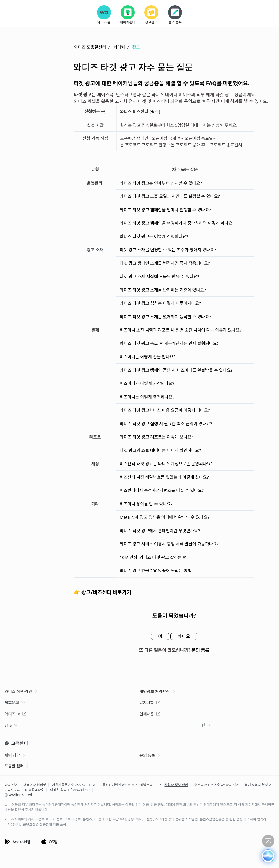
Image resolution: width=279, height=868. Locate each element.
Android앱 (18, 842)
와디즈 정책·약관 (21, 691)
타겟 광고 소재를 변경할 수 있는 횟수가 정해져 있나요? (168, 250)
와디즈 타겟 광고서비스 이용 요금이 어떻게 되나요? (165, 410)
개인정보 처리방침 (158, 691)
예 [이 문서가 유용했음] (160, 636)
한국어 (207, 725)
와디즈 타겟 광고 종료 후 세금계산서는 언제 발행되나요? (169, 343)
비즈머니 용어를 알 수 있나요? (146, 504)
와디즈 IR (15, 714)
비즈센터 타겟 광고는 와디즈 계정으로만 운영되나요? (166, 464)
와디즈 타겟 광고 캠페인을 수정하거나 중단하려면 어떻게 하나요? (177, 223)
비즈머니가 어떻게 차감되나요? (147, 383)
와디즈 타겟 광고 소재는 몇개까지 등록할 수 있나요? (165, 317)
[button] (268, 856)
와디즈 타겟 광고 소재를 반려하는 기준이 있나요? (163, 290)
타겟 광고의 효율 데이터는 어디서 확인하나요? (160, 450)
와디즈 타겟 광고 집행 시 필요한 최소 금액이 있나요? (166, 424)
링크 (155, 111)
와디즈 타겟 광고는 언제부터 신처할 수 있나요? (161, 183)
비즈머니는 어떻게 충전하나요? (147, 397)
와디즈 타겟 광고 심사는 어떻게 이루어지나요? (160, 303)
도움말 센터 (17, 766)
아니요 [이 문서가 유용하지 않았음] (184, 636)
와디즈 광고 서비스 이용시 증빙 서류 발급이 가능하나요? (169, 544)
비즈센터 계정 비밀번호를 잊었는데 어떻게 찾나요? (164, 477)
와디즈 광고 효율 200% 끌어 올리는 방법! (157, 571)
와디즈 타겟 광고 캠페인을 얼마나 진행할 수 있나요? (165, 210)
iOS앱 (49, 842)
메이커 (119, 47)
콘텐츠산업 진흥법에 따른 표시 (45, 824)
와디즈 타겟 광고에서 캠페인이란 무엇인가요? (160, 531)
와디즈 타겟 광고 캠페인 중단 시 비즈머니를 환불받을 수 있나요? (176, 370)
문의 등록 (201, 650)
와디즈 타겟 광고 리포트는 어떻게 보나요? (157, 437)
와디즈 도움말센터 (90, 47)
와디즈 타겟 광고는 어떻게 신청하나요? (154, 236)
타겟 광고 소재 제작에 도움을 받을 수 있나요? (160, 276)
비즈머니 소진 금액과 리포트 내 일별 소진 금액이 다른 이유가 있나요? (181, 330)
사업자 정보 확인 (176, 785)
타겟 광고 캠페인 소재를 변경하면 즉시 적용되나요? (165, 263)
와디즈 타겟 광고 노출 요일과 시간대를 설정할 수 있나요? (170, 196)
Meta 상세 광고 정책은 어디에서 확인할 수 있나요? (165, 517)
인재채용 (150, 714)
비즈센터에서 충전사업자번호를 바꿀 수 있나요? (162, 490)
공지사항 (150, 703)
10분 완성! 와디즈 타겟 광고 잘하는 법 (153, 557)
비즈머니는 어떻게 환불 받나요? (148, 357)
